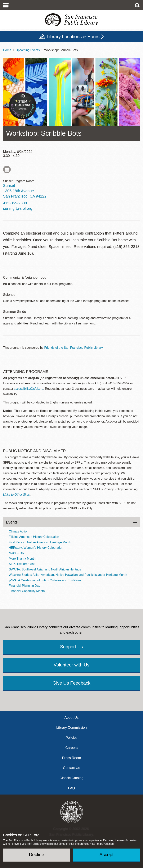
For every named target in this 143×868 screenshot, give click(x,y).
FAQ (71, 788)
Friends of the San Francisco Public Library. (74, 348)
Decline (37, 855)
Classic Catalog (71, 778)
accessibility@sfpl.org (29, 389)
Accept (107, 855)
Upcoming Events (28, 50)
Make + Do (16, 553)
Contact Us (71, 768)
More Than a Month (22, 559)
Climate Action (19, 531)
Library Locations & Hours (73, 37)
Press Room (71, 758)
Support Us (71, 647)
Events (12, 522)
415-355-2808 (15, 203)
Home (7, 50)
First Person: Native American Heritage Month (40, 542)
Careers (71, 748)
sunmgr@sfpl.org (18, 208)
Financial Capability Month (27, 591)
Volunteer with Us (71, 665)
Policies (71, 738)
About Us (71, 718)
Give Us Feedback (71, 683)
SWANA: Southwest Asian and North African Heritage (45, 569)
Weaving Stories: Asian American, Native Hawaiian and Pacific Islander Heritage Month (68, 575)
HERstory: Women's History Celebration (36, 548)
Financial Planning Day (25, 586)
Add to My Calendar (7, 169)
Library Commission (71, 728)
